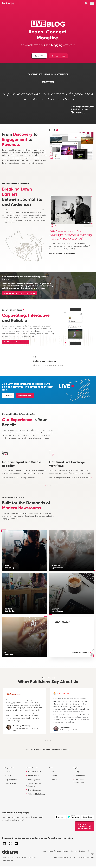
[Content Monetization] (72, 594)
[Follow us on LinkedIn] (4, 844)
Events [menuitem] (54, 779)
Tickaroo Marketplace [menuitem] (37, 794)
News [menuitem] (54, 772)
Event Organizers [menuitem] (35, 790)
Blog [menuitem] (77, 772)
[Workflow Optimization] (72, 550)
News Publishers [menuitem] (35, 772)
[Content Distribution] (24, 594)
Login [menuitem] (92, 854)
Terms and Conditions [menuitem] (86, 857)
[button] (44, 486)
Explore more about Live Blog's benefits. (19, 478)
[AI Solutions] (24, 637)
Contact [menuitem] (82, 851)
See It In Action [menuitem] (11, 783)
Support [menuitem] (74, 851)
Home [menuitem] (44, 851)
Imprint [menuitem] (73, 857)
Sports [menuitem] (54, 776)
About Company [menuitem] (55, 851)
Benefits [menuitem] (8, 776)
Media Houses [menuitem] (34, 776)
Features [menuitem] (8, 772)
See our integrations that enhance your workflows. (70, 478)
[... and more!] (72, 637)
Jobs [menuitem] (90, 851)
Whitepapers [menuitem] (80, 776)
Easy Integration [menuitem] (11, 779)
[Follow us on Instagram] (11, 844)
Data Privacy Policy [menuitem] (61, 857)
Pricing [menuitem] (66, 851)
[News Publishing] (24, 550)
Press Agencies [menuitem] (34, 779)
